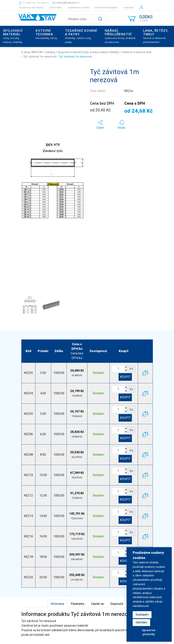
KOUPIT (125, 377)
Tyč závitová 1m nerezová (40, 57)
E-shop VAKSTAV (32, 52)
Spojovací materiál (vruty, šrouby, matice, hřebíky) (88, 52)
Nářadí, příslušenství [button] (120, 36)
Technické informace (31, 8)
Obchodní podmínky (106, 8)
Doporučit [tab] (117, 604)
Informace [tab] (57, 604)
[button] (26, 181)
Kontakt (129, 8)
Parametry (78, 604)
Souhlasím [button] (142, 615)
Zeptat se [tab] (97, 604)
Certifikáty (56, 8)
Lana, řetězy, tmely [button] (156, 36)
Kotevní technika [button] (46, 34)
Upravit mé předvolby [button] (149, 632)
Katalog (50, 52)
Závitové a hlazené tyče (137, 52)
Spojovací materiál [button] (13, 36)
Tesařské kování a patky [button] (81, 36)
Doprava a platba (78, 8)
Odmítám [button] (141, 622)
